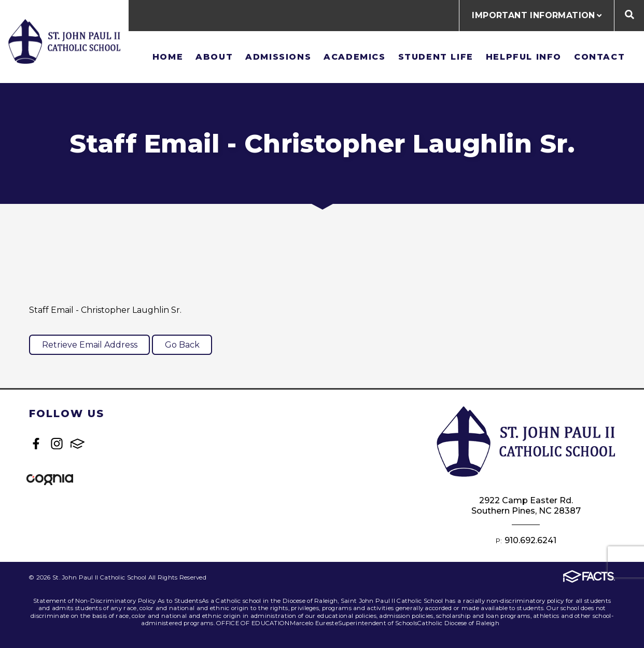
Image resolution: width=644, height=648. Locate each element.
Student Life (436, 57)
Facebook (36, 444)
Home (168, 57)
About (214, 57)
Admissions (278, 57)
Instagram (57, 444)
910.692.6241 (530, 540)
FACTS (78, 444)
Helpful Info (524, 57)
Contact (599, 57)
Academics (354, 57)
